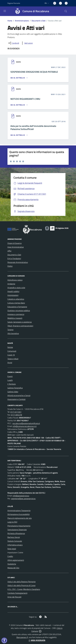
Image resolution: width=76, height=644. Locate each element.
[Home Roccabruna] (31, 11)
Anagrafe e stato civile (16, 288)
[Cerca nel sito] (66, 11)
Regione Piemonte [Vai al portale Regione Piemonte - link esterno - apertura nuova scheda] (14, 3)
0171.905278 (16, 415)
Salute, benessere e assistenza (20, 322)
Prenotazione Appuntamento (19, 526)
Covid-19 (11, 355)
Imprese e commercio (16, 314)
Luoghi (10, 380)
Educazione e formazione (17, 307)
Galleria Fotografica (15, 388)
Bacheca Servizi (14, 537)
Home (10, 21)
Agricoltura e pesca (15, 280)
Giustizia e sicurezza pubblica (19, 310)
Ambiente (11, 284)
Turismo (10, 330)
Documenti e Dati (39, 21)
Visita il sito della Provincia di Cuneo (21, 585)
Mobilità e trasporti (15, 318)
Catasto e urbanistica (16, 299)
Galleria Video (13, 392)
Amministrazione (22, 21)
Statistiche (12, 564)
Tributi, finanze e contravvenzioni (20, 326)
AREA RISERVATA (37, 640)
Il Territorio (12, 384)
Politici (10, 266)
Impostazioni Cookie (15, 552)
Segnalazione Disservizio (17, 530)
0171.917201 (16, 412)
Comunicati (12, 351)
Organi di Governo (15, 243)
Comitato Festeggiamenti (17, 593)
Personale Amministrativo (18, 262)
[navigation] (5, 11)
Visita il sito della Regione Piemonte (22, 582)
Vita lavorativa (13, 333)
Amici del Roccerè (14, 597)
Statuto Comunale (15, 541)
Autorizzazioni (13, 295)
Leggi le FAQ (12, 522)
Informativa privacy (15, 545)
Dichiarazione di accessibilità (18, 514)
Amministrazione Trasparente (19, 510)
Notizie (10, 347)
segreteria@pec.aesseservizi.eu (23, 499)
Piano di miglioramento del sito (20, 518)
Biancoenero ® (22, 637)
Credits (10, 556)
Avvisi (10, 363)
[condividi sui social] (14, 43)
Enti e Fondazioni (14, 258)
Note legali (12, 549)
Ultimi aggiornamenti (16, 560)
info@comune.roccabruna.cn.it (25, 426)
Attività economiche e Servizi (19, 395)
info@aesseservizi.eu (21, 496)
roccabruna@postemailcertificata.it (26, 423)
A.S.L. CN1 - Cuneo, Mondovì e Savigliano (24, 589)
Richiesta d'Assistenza (16, 533)
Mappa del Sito (13, 568)
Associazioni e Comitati (16, 399)
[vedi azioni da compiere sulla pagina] (27, 43)
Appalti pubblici (13, 291)
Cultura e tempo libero (16, 303)
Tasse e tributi (13, 359)
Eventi (10, 376)
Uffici (9, 251)
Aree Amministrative (16, 247)
